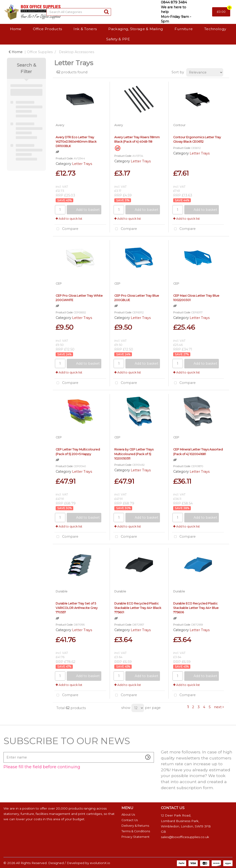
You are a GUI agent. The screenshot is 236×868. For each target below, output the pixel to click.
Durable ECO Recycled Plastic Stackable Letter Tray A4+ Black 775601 (138, 608)
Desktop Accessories (77, 52)
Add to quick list (69, 219)
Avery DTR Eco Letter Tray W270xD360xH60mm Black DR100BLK (76, 142)
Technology (215, 29)
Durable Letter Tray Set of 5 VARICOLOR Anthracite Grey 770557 (77, 608)
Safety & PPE (118, 39)
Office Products (48, 29)
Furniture (184, 29)
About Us (128, 815)
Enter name (5, 752)
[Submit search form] (106, 12)
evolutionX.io (100, 863)
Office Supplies (40, 52)
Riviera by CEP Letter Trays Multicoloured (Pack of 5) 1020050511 (134, 454)
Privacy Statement (136, 837)
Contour (179, 125)
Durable (62, 591)
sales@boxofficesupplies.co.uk (185, 837)
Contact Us (130, 820)
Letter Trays (82, 164)
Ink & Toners (85, 29)
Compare (66, 229)
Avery (60, 125)
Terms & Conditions (136, 831)
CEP (59, 284)
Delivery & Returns (135, 826)
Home (16, 29)
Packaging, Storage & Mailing (136, 29)
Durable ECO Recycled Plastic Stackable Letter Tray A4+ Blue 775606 (196, 608)
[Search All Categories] (79, 12)
